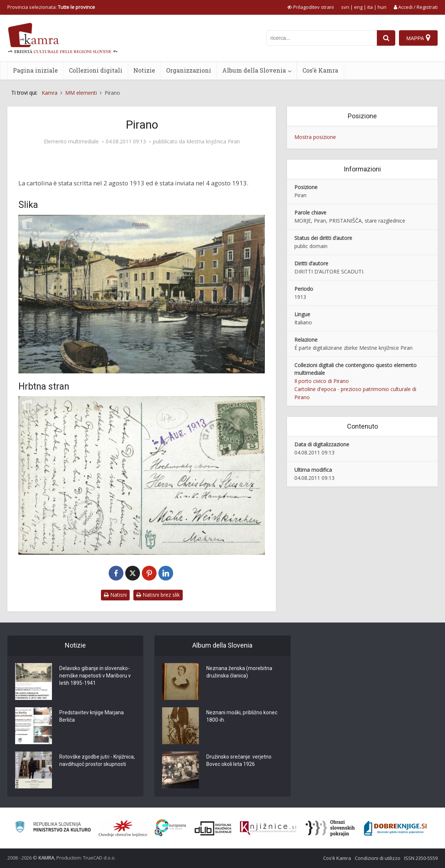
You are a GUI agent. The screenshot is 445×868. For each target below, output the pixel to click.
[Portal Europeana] (170, 828)
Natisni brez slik (158, 595)
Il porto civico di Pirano (322, 381)
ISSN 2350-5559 (421, 858)
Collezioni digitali (96, 70)
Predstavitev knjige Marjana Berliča (92, 717)
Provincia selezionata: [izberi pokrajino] (51, 7)
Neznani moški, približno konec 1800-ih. (242, 717)
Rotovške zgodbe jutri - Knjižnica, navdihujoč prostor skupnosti (97, 761)
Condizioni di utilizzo (378, 858)
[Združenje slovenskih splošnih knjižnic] (268, 828)
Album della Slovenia (254, 70)
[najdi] (386, 38)
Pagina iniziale (35, 70)
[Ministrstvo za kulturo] (53, 828)
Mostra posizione (315, 137)
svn (345, 7)
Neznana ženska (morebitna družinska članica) (239, 672)
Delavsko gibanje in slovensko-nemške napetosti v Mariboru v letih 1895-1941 (95, 676)
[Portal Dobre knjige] (395, 828)
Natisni (115, 595)
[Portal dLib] (213, 828)
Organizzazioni (189, 70)
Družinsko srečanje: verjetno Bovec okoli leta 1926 (239, 761)
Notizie (144, 70)
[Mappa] (418, 38)
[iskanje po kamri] (322, 38)
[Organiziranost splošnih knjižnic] (123, 828)
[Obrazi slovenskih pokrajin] (330, 828)
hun (382, 7)
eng (358, 7)
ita (370, 7)
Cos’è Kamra (320, 70)
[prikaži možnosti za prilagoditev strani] (311, 7)
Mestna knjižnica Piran (213, 142)
